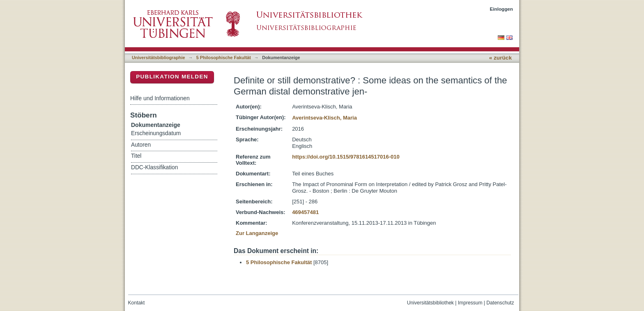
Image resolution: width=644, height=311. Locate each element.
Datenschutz (500, 303)
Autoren (141, 145)
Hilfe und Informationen (160, 98)
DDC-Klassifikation (154, 167)
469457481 (305, 212)
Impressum (470, 303)
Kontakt (137, 303)
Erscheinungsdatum (156, 133)
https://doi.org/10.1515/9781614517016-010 (346, 157)
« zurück (500, 58)
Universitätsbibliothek (430, 303)
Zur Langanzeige (257, 233)
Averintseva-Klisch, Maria (324, 118)
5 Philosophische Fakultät (224, 58)
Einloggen (502, 9)
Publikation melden (172, 77)
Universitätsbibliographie (158, 58)
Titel (136, 156)
